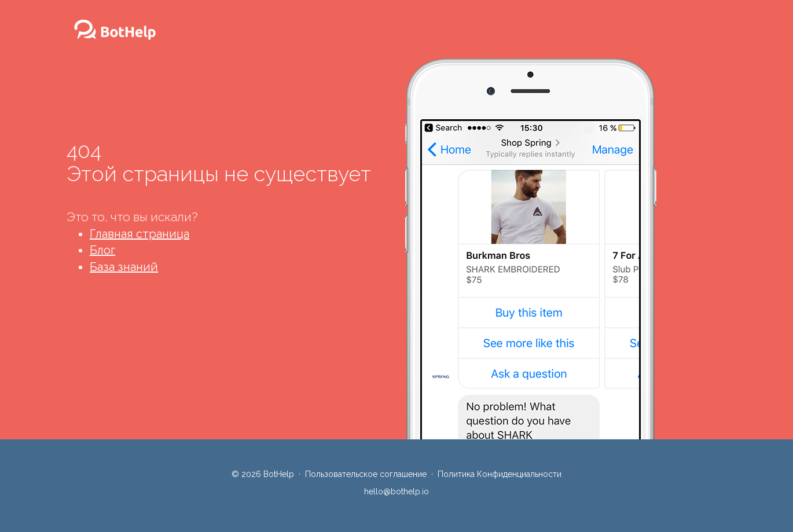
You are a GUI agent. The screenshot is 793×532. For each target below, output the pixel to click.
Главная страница (139, 234)
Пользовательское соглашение (366, 474)
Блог (102, 250)
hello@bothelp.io (396, 491)
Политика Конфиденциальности (500, 474)
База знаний (124, 267)
